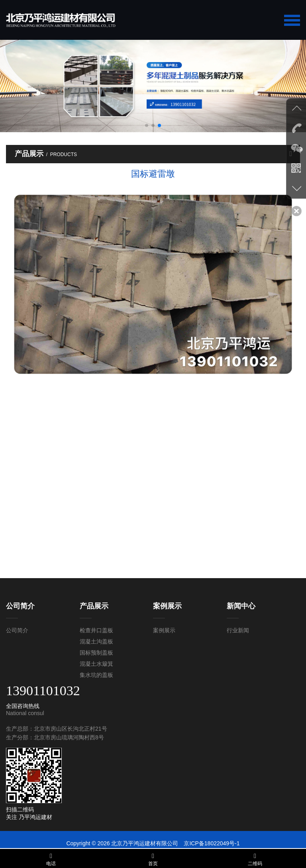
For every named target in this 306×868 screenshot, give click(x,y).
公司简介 (17, 630)
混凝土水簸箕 (96, 664)
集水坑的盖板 (96, 675)
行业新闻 (238, 630)
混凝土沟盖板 (96, 641)
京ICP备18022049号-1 (212, 843)
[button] (147, 125)
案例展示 (164, 630)
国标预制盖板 (96, 653)
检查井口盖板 (96, 630)
